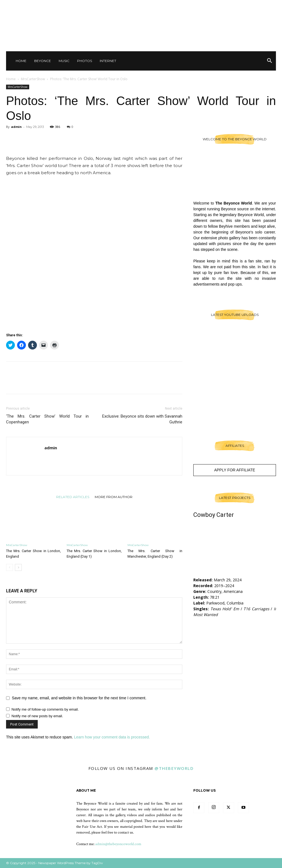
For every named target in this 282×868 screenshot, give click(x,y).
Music (64, 61)
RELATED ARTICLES (73, 497)
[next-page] (18, 567)
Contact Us (206, 6)
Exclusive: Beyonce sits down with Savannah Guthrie (142, 419)
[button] (269, 61)
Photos (85, 61)
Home (21, 61)
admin (16, 127)
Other (226, 6)
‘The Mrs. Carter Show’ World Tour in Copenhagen (47, 419)
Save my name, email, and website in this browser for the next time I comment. (79, 698)
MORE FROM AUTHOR (114, 497)
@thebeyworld (174, 768)
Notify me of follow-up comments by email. (45, 709)
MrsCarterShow (33, 79)
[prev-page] (10, 567)
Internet (108, 61)
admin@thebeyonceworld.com (118, 844)
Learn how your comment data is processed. (112, 737)
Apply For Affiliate (235, 470)
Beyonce (43, 61)
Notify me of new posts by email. (37, 716)
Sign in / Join (181, 6)
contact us (125, 832)
